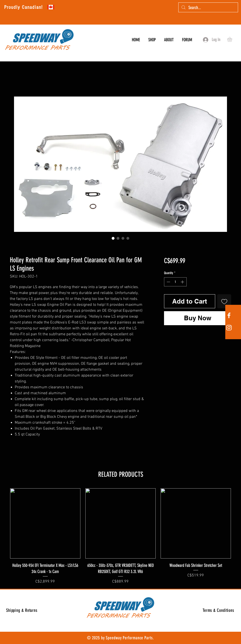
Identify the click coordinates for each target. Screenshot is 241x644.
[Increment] (183, 282)
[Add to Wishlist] (224, 301)
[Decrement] (168, 282)
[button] (233, 39)
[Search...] (208, 8)
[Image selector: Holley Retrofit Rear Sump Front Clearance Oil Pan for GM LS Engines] (113, 238)
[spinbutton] (175, 282)
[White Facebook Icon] (229, 315)
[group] (120, 536)
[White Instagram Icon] (229, 328)
